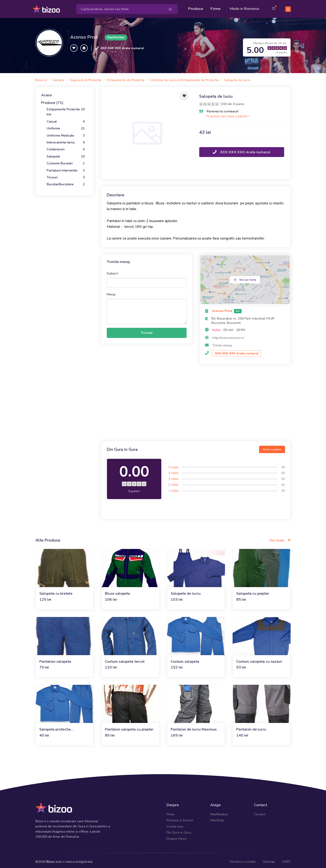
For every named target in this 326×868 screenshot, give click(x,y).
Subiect (112, 270)
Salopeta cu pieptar (253, 591)
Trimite (147, 330)
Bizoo (50, 859)
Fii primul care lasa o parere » (228, 113)
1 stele (173, 488)
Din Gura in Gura (179, 829)
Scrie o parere (272, 447)
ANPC (287, 859)
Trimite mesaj (222, 342)
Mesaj (111, 291)
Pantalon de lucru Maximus (194, 727)
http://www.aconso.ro (228, 335)
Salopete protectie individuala (55, 727)
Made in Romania (244, 7)
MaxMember (219, 811)
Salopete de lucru (186, 591)
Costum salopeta (185, 659)
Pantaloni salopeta (55, 659)
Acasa (46, 92)
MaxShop (217, 818)
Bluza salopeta (117, 591)
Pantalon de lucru (251, 727)
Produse (196, 7)
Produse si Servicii (180, 818)
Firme (216, 7)
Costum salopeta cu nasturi (259, 659)
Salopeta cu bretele (56, 591)
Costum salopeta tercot (125, 659)
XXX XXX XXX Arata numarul (122, 45)
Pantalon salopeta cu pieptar (129, 727)
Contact (260, 811)
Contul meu (175, 824)
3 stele (173, 476)
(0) (283, 464)
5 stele (173, 464)
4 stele (173, 470)
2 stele (173, 482)
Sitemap (269, 859)
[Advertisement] (196, 400)
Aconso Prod (84, 34)
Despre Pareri (177, 836)
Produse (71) (52, 100)
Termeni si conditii (242, 859)
